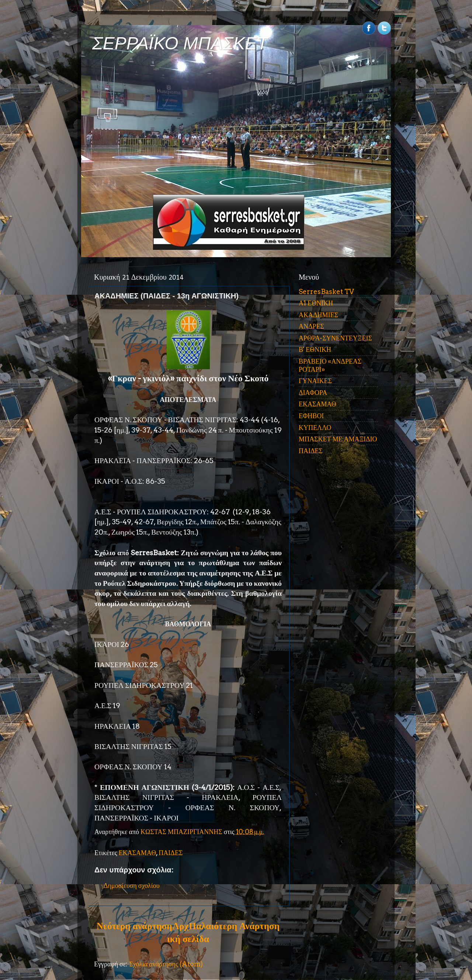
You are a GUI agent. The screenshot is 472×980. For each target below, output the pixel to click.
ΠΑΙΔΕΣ (171, 853)
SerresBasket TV (326, 292)
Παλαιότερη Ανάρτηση (234, 926)
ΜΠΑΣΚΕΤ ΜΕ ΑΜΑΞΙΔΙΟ (338, 439)
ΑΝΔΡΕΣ (311, 326)
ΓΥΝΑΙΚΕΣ (315, 381)
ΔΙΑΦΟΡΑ (313, 393)
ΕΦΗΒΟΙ (311, 416)
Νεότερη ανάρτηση (134, 926)
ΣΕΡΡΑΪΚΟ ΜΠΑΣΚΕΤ (180, 43)
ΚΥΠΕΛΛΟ (315, 428)
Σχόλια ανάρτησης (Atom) (166, 964)
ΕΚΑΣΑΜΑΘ (138, 853)
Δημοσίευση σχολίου (132, 885)
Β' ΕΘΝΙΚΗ (315, 349)
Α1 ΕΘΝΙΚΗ (316, 303)
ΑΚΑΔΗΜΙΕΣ (318, 315)
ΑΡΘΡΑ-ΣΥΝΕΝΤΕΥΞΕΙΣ (335, 338)
